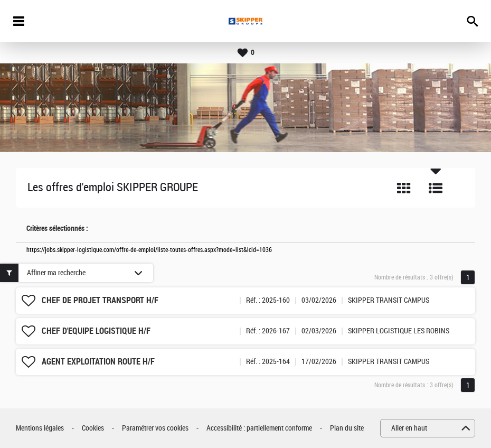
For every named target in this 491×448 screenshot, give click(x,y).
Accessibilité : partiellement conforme (259, 428)
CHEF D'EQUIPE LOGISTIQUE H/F (96, 331)
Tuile (404, 188)
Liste (436, 188)
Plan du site (347, 428)
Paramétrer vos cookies (155, 428)
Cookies (93, 428)
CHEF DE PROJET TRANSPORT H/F (100, 300)
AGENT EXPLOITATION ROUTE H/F (98, 362)
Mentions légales (40, 428)
